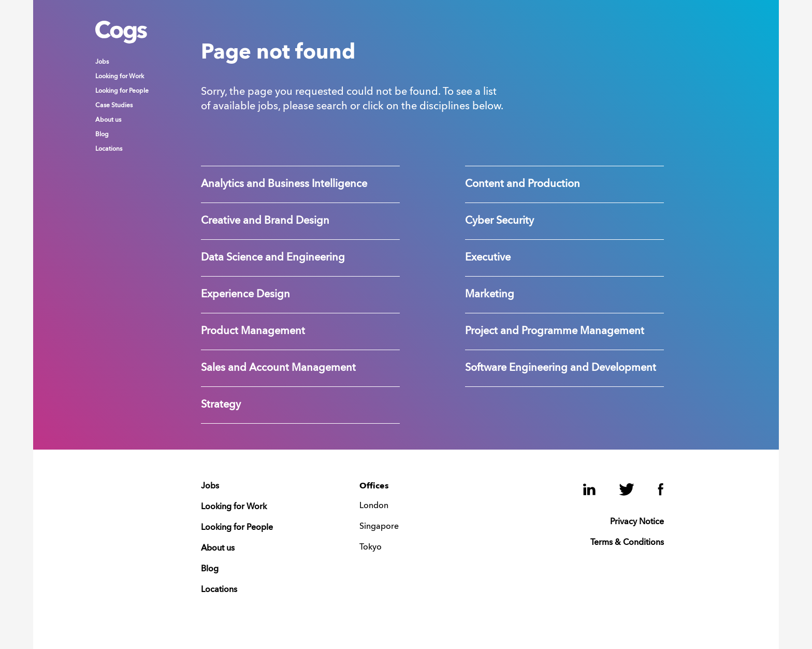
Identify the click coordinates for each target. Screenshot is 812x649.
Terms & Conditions (627, 543)
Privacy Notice (637, 522)
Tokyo (371, 547)
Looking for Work (120, 77)
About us (108, 120)
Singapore (379, 527)
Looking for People (122, 91)
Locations (109, 149)
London (374, 506)
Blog (102, 135)
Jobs (102, 62)
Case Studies (114, 106)
